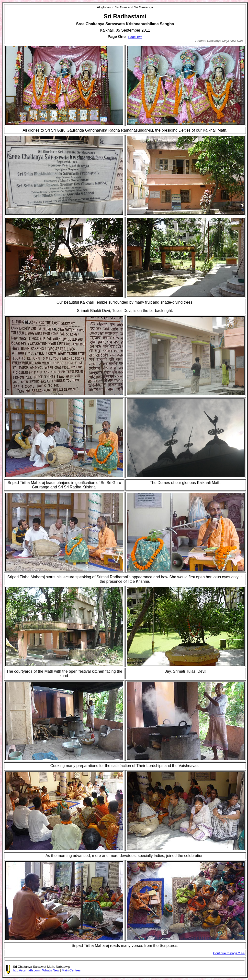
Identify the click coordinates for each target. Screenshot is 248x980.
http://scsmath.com (26, 970)
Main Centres (71, 970)
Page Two (135, 37)
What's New (51, 970)
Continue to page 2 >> (229, 953)
